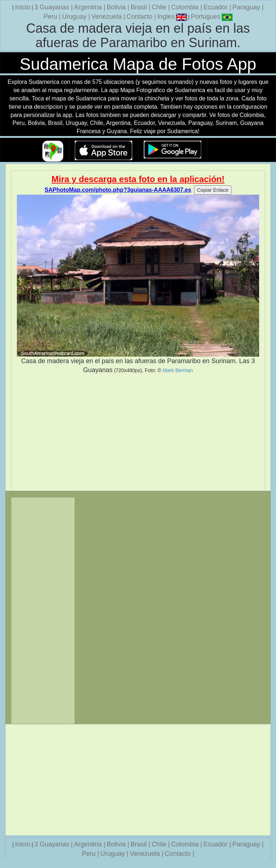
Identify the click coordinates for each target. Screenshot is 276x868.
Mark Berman (178, 370)
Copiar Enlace (213, 190)
